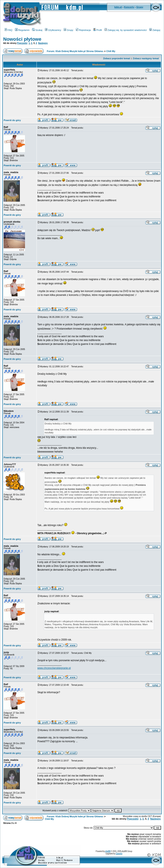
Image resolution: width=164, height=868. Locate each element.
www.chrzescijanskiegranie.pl (54, 668)
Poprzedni (22, 43)
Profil (98, 30)
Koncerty (129, 7)
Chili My (111, 51)
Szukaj (37, 30)
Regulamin (22, 30)
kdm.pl (118, 7)
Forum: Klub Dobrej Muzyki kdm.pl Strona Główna (75, 51)
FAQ (8, 30)
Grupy (140, 7)
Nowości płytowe (22, 39)
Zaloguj (155, 30)
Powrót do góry (12, 120)
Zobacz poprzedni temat (117, 58)
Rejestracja (83, 30)
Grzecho (119, 854)
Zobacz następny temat (146, 58)
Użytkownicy (53, 30)
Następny (43, 43)
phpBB (108, 851)
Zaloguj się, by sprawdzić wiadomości (126, 30)
